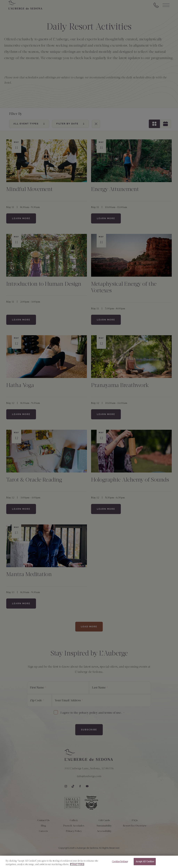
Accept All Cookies (145, 863)
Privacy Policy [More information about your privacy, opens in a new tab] (77, 865)
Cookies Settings (120, 863)
